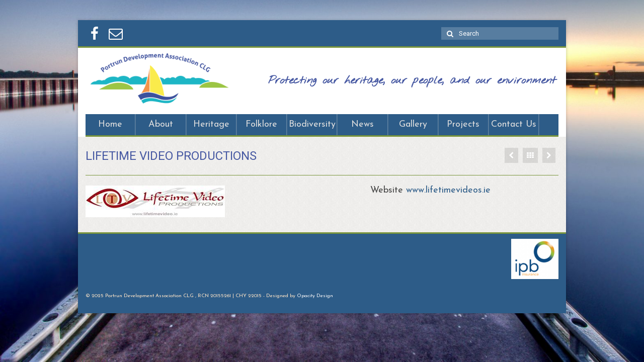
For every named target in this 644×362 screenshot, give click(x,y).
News (363, 124)
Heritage (211, 124)
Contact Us (514, 124)
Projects (463, 124)
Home (110, 124)
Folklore (261, 124)
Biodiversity (312, 124)
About (161, 124)
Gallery (413, 124)
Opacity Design (315, 296)
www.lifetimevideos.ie (448, 190)
